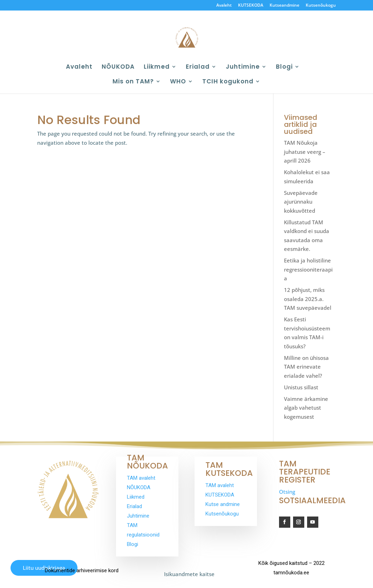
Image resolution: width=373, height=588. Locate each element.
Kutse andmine (223, 504)
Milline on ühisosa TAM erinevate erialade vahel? (306, 367)
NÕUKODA (118, 67)
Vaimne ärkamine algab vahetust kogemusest (306, 408)
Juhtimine (243, 67)
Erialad (198, 67)
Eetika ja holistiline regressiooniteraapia (308, 269)
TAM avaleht (141, 478)
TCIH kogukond (228, 82)
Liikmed (157, 67)
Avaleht (224, 6)
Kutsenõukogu (321, 6)
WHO (178, 82)
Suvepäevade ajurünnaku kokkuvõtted (301, 202)
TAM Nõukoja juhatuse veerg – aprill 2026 (305, 152)
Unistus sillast (301, 387)
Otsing (287, 492)
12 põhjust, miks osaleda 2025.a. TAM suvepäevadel (308, 299)
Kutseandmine (284, 6)
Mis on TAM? (133, 82)
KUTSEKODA (251, 6)
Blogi (284, 67)
